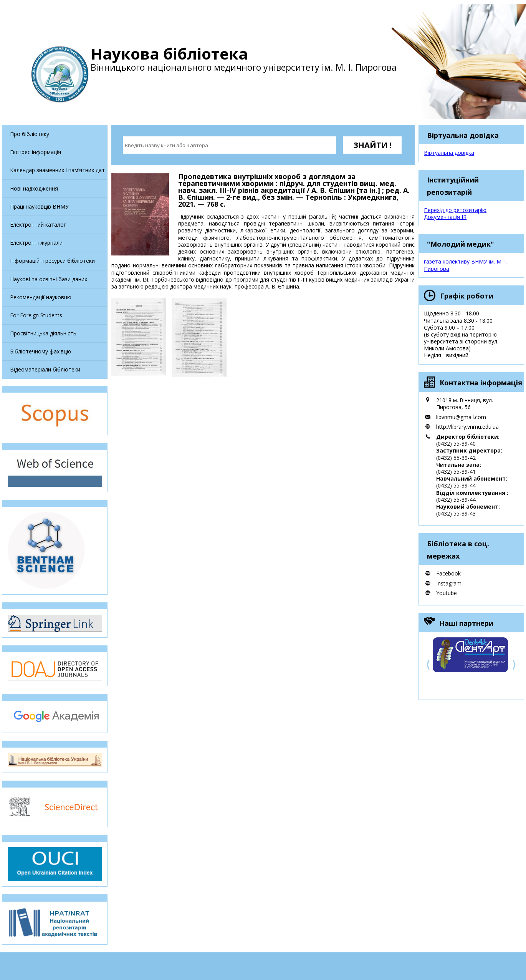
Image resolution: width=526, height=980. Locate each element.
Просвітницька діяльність (43, 333)
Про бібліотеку (30, 134)
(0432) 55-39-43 (456, 513)
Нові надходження (34, 188)
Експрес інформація (36, 152)
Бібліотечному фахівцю (41, 351)
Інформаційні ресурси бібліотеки (52, 261)
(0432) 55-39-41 (456, 472)
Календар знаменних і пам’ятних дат (57, 170)
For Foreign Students (36, 315)
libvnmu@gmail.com (461, 417)
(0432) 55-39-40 (456, 444)
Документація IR (445, 217)
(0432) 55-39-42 (456, 458)
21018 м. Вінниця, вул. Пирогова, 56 (465, 404)
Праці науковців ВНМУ (39, 206)
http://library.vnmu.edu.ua (467, 427)
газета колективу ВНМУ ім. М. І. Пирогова (465, 265)
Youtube (447, 593)
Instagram (449, 583)
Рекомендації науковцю (41, 297)
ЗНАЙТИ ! (372, 145)
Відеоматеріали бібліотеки (45, 369)
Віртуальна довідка (449, 153)
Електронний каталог (38, 225)
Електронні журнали (36, 243)
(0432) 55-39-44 (456, 485)
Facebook (448, 573)
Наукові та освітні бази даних (49, 279)
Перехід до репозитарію (455, 210)
